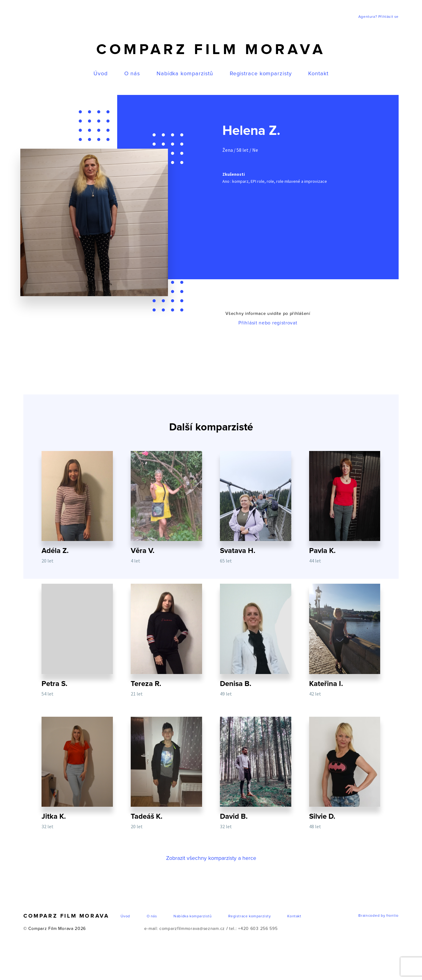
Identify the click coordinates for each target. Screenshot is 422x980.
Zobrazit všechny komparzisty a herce (211, 864)
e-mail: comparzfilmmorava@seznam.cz (185, 935)
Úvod (101, 74)
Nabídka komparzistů (185, 74)
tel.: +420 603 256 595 (254, 935)
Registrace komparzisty (261, 74)
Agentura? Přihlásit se (378, 17)
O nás (132, 74)
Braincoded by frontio (378, 922)
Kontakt (318, 74)
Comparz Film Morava (211, 50)
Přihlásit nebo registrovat (268, 323)
